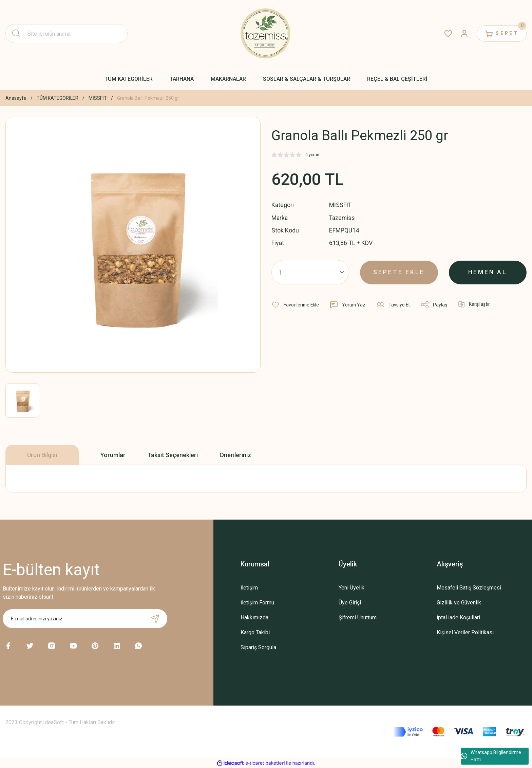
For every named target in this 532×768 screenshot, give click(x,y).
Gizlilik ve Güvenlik (459, 603)
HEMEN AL (488, 272)
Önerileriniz (235, 455)
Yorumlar (113, 455)
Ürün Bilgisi (42, 455)
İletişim (249, 588)
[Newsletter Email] (85, 619)
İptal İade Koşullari (458, 617)
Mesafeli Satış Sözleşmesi (469, 588)
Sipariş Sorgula (258, 647)
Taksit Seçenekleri (173, 455)
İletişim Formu (257, 603)
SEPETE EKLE (399, 272)
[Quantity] (310, 272)
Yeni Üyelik (351, 588)
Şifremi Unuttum (358, 617)
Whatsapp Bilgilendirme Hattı (491, 756)
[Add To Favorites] (296, 304)
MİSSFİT (340, 205)
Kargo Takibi (255, 632)
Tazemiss (343, 217)
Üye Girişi (350, 603)
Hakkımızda (254, 617)
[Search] (66, 34)
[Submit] (155, 619)
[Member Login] (463, 34)
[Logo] (266, 34)
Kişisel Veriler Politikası (465, 632)
